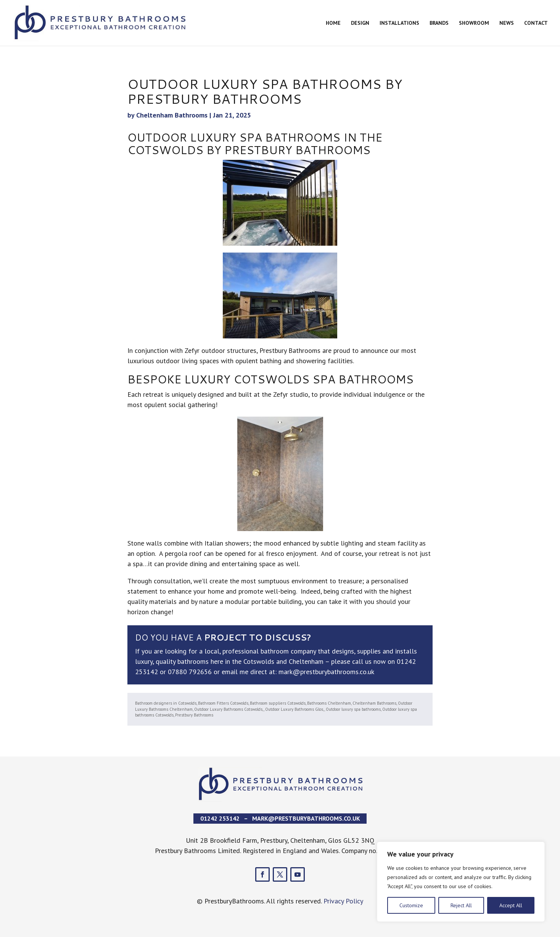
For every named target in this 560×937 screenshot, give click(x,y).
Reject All (461, 905)
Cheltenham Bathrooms (172, 115)
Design (360, 23)
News (507, 23)
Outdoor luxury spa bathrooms (353, 709)
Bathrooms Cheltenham (329, 703)
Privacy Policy (343, 901)
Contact (536, 23)
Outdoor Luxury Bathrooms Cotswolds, (229, 709)
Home (333, 23)
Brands (439, 23)
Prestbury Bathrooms (194, 715)
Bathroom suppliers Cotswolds (278, 703)
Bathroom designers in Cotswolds (166, 703)
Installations (399, 23)
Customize (411, 905)
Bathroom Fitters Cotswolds (223, 703)
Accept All (511, 905)
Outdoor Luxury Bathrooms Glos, (295, 709)
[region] (461, 882)
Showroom (474, 23)
